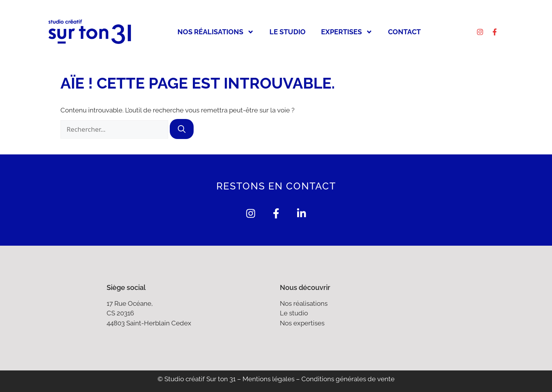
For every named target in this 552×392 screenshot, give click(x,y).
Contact (404, 32)
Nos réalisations (216, 32)
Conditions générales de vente (348, 379)
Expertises (347, 32)
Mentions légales (268, 379)
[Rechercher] (182, 129)
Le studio (288, 32)
